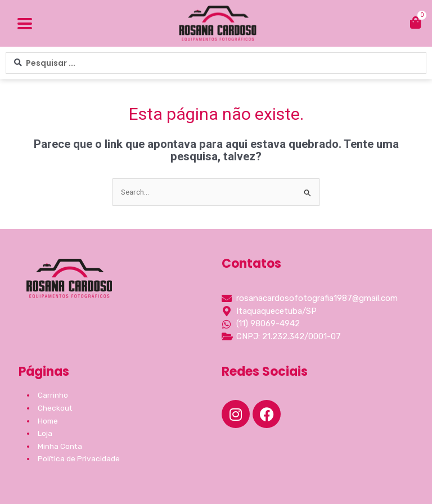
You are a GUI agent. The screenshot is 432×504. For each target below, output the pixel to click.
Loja (45, 433)
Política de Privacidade (79, 458)
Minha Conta (60, 446)
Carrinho (53, 395)
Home (48, 421)
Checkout (55, 408)
